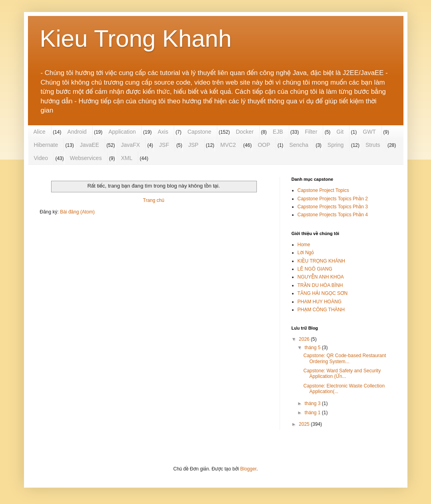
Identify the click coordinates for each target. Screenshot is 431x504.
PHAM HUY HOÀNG (320, 302)
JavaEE (89, 145)
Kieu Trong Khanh (136, 39)
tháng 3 (313, 403)
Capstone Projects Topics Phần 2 (333, 199)
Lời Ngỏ (306, 253)
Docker (244, 132)
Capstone (199, 132)
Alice (40, 132)
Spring (336, 145)
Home (304, 245)
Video (41, 158)
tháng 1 (313, 413)
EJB (278, 132)
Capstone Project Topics (323, 190)
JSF (164, 145)
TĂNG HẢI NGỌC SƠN (323, 293)
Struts (373, 145)
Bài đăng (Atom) (77, 212)
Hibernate (46, 145)
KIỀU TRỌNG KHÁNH (321, 261)
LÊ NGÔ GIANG (315, 269)
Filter (311, 132)
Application (122, 132)
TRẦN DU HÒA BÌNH (320, 285)
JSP (193, 145)
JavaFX (130, 145)
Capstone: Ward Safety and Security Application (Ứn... (342, 374)
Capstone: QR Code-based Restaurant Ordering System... (345, 358)
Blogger (248, 469)
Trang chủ (154, 200)
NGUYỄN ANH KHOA (321, 277)
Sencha (299, 145)
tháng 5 (313, 348)
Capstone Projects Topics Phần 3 (333, 207)
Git (340, 132)
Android (77, 132)
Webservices (86, 158)
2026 (305, 339)
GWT (369, 132)
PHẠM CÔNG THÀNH (321, 310)
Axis (163, 132)
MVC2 (228, 145)
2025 (305, 424)
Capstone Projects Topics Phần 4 (333, 215)
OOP (264, 145)
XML (127, 158)
